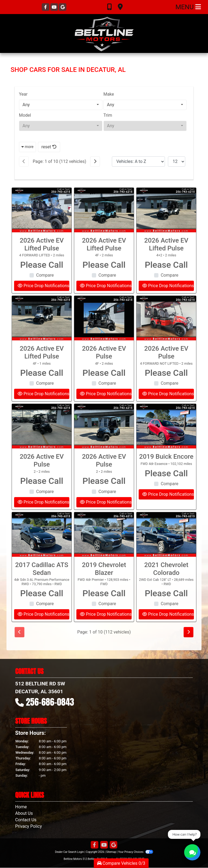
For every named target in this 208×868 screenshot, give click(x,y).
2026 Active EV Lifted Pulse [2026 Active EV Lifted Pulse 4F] (104, 262)
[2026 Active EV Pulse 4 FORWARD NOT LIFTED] (166, 336)
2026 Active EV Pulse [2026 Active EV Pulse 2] (42, 479)
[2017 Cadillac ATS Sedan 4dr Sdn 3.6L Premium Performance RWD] (42, 553)
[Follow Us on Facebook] (46, 7)
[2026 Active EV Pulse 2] (42, 445)
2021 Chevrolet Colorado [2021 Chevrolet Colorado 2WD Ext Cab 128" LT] (166, 587)
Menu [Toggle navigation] (188, 7)
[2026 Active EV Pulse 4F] (104, 336)
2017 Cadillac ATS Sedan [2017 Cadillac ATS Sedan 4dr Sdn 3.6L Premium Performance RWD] (42, 587)
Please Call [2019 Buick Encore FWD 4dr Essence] (166, 491)
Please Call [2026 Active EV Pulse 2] (42, 499)
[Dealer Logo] (104, 33)
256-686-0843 (50, 702)
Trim (108, 115)
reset (49, 147)
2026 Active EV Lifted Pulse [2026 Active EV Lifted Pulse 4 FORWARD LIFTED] (42, 262)
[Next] (95, 162)
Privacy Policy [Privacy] (29, 826)
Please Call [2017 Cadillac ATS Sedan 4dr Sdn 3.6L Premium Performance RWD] (42, 611)
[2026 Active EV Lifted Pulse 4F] (104, 228)
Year (23, 94)
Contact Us (26, 820)
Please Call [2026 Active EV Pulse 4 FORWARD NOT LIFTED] (166, 391)
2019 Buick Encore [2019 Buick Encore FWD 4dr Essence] (166, 475)
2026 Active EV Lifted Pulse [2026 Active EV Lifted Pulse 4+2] (166, 262)
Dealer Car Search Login (69, 852)
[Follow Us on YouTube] (55, 7)
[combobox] (61, 105)
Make (109, 94)
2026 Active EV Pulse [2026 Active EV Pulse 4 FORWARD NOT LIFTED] (166, 371)
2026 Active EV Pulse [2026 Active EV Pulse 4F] (104, 371)
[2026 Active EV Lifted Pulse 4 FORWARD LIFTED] (42, 228)
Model (25, 115)
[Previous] (24, 162)
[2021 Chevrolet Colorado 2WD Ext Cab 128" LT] (166, 553)
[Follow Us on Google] (63, 7)
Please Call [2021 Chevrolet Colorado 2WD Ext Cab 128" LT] (166, 611)
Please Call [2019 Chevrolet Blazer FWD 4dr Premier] (104, 611)
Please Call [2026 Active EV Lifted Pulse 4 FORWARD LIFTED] (42, 283)
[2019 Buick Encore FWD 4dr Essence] (166, 445)
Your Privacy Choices (136, 852)
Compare (45, 293)
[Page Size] (177, 162)
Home (21, 807)
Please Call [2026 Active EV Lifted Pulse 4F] (104, 283)
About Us (24, 813)
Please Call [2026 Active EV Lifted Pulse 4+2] (166, 283)
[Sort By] (138, 162)
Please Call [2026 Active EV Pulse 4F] (104, 391)
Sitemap (111, 852)
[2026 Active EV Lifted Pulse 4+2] (166, 228)
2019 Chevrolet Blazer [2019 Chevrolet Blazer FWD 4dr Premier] (104, 587)
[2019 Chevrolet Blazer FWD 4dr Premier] (104, 553)
